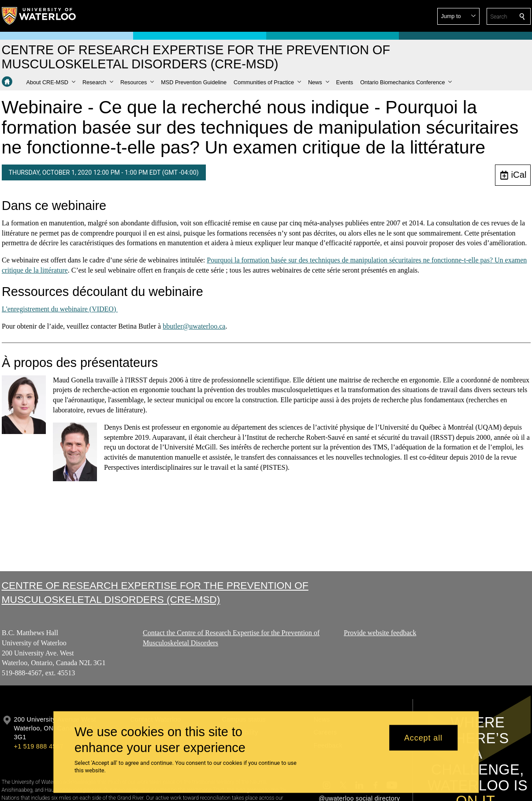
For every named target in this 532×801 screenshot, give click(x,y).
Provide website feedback (380, 633)
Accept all (423, 737)
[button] (458, 16)
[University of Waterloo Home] (39, 16)
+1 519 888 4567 (39, 746)
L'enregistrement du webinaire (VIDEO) (60, 309)
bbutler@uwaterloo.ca (194, 326)
